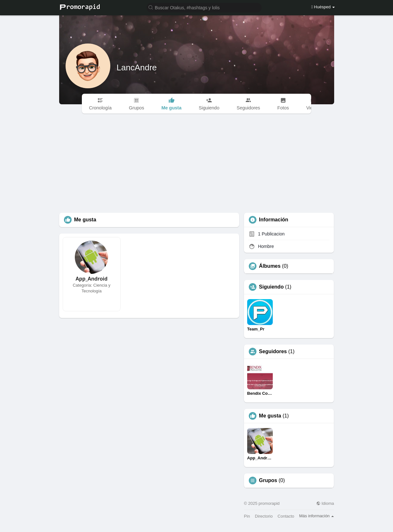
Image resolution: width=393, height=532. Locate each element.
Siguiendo (271, 287)
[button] (204, 7)
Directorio (264, 516)
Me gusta (270, 416)
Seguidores (273, 352)
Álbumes (270, 266)
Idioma (325, 503)
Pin (247, 516)
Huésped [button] (323, 7)
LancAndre (137, 67)
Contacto (286, 516)
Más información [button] (316, 516)
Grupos (268, 480)
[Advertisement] (197, 165)
